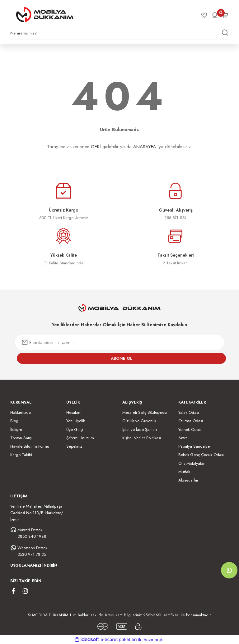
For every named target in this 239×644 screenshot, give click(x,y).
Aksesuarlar (188, 480)
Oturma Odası (191, 421)
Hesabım (74, 412)
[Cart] (225, 15)
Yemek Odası (190, 429)
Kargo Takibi (21, 455)
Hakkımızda (21, 412)
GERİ (96, 147)
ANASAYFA (145, 147)
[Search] (119, 35)
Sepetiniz (74, 446)
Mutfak (184, 472)
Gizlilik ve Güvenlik (139, 421)
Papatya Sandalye (194, 446)
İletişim (16, 429)
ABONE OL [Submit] (122, 358)
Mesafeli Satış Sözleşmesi (145, 412)
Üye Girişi (75, 429)
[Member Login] (215, 15)
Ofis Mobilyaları (192, 463)
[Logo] (45, 15)
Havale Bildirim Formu (30, 446)
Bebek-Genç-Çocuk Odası (201, 455)
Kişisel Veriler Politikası (142, 438)
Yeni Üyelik (76, 421)
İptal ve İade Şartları (140, 429)
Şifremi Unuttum (80, 438)
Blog (14, 421)
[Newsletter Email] (119, 342)
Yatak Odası (189, 412)
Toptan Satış (21, 438)
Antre (183, 438)
